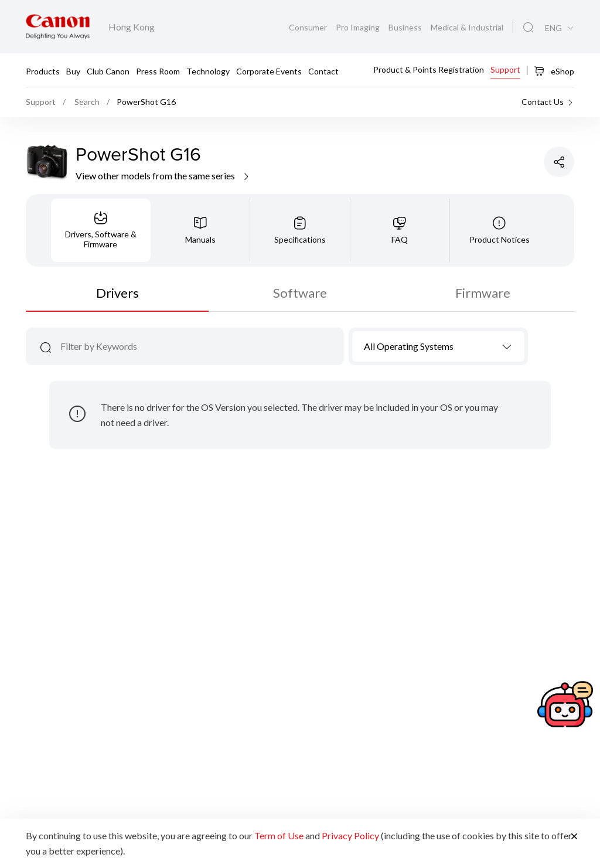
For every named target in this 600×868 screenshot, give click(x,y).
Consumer (309, 27)
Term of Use (279, 835)
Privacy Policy (350, 835)
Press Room (158, 71)
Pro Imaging (359, 27)
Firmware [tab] (483, 293)
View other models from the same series (163, 176)
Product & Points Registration (429, 69)
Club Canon (108, 71)
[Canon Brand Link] (58, 27)
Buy (73, 71)
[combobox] (439, 346)
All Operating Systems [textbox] (409, 346)
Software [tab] (300, 293)
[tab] (101, 230)
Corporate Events (269, 71)
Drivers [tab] (117, 293)
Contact (323, 71)
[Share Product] (559, 162)
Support (505, 69)
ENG (553, 28)
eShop (554, 71)
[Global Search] (528, 28)
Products (43, 71)
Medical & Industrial (467, 27)
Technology (208, 71)
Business (406, 27)
